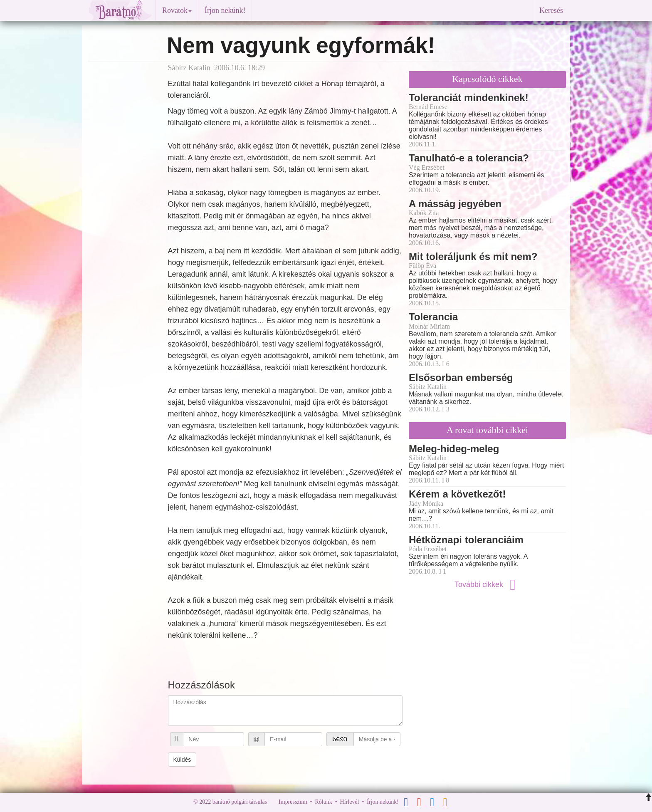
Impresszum (293, 802)
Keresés (551, 10)
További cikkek (487, 584)
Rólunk (323, 802)
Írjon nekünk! (225, 10)
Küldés (182, 760)
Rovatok (177, 10)
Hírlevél (350, 802)
